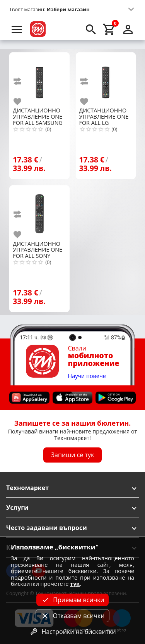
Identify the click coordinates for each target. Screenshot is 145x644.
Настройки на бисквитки (72, 632)
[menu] (17, 29)
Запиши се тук (73, 455)
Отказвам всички (72, 616)
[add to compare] (22, 81)
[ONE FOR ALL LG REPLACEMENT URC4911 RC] (106, 79)
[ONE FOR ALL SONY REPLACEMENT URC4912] (39, 212)
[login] (128, 29)
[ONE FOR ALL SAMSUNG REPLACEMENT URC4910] (39, 79)
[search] (91, 29)
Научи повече (87, 376)
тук (75, 584)
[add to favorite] (22, 102)
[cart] (109, 29)
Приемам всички (72, 600)
